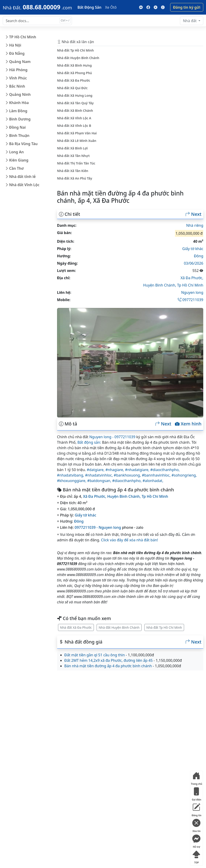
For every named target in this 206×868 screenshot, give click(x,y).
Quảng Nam (20, 62)
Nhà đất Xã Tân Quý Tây (75, 103)
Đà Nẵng (17, 53)
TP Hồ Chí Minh (23, 37)
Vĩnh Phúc (18, 78)
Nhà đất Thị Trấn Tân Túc (76, 163)
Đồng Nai (17, 127)
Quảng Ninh (20, 94)
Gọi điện (196, 793)
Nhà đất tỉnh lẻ (22, 177)
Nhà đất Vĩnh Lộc (24, 185)
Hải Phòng (18, 70)
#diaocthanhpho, (165, 470)
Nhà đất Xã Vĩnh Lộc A (74, 118)
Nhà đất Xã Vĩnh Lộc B (74, 126)
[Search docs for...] (37, 21)
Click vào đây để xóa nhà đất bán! (129, 540)
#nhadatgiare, (138, 470)
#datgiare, (96, 470)
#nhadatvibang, (71, 475)
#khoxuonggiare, (72, 481)
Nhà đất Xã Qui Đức (72, 88)
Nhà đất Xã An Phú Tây (75, 178)
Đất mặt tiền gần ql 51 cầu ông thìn (95, 655)
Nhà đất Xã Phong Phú (75, 73)
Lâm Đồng (18, 111)
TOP (196, 856)
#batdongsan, (100, 481)
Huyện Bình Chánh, (160, 285)
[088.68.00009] (37, 7)
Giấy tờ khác (193, 249)
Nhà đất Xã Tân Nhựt (73, 156)
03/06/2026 (194, 263)
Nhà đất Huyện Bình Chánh (119, 627)
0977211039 (190, 300)
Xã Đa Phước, (192, 278)
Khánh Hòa (19, 103)
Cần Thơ (16, 168)
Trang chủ (197, 778)
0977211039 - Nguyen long (98, 527)
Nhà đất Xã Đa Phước (76, 627)
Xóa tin (196, 825)
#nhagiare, (115, 470)
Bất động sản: (89, 442)
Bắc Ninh (17, 86)
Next (193, 214)
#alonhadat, (153, 481)
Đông (199, 256)
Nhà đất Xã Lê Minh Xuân (77, 141)
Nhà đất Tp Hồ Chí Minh (164, 627)
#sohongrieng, (184, 475)
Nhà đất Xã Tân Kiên (73, 171)
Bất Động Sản (89, 7)
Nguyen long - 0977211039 (112, 437)
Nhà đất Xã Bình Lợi (73, 148)
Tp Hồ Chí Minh (190, 285)
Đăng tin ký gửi (187, 7)
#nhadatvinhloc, (99, 475)
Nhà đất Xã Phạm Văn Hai (77, 133)
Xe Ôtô (111, 7)
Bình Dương (20, 119)
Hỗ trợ (196, 841)
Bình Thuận (19, 136)
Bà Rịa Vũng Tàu (23, 144)
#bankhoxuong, (128, 475)
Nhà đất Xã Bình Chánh (75, 111)
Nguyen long (192, 292)
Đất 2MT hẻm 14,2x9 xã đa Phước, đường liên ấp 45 (109, 660)
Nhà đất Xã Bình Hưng (74, 65)
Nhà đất (190, 21)
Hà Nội (15, 45)
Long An (16, 152)
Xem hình (188, 424)
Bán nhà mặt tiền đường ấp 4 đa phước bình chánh (108, 666)
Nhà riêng (195, 225)
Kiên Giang (19, 160)
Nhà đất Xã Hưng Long (75, 95)
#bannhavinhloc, (157, 475)
